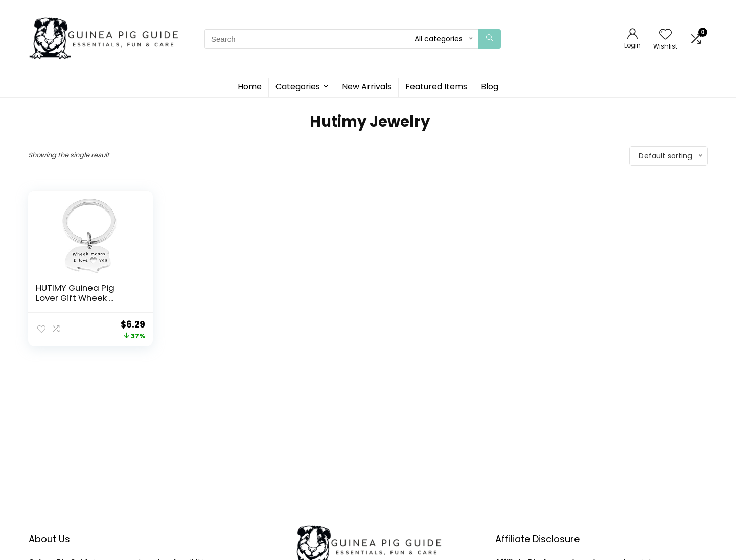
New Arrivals (367, 87)
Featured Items (436, 87)
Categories (298, 87)
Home (250, 87)
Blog (490, 87)
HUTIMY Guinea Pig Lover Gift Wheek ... (75, 293)
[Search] (489, 39)
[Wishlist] (665, 35)
